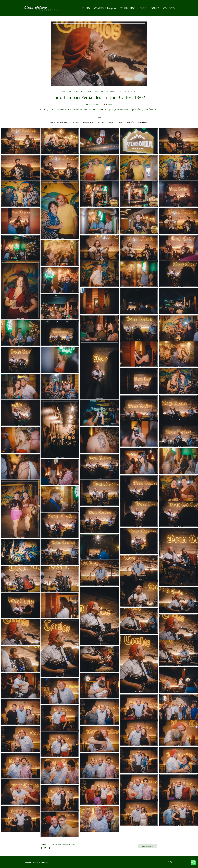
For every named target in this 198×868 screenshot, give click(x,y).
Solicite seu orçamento (147, 846)
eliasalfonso (143, 122)
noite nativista (88, 122)
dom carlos (75, 122)
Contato (46, 862)
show (120, 122)
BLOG (143, 8)
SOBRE (155, 8)
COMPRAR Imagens (105, 8)
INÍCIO (86, 8)
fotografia (130, 122)
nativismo (101, 122)
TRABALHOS (128, 8)
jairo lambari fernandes (58, 122)
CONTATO (169, 8)
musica (112, 122)
